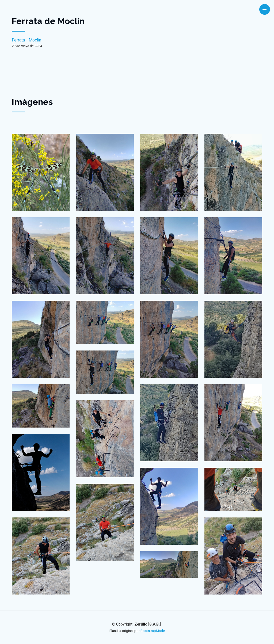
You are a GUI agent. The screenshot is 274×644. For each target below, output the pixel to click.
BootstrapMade (153, 631)
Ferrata (18, 40)
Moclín (35, 40)
